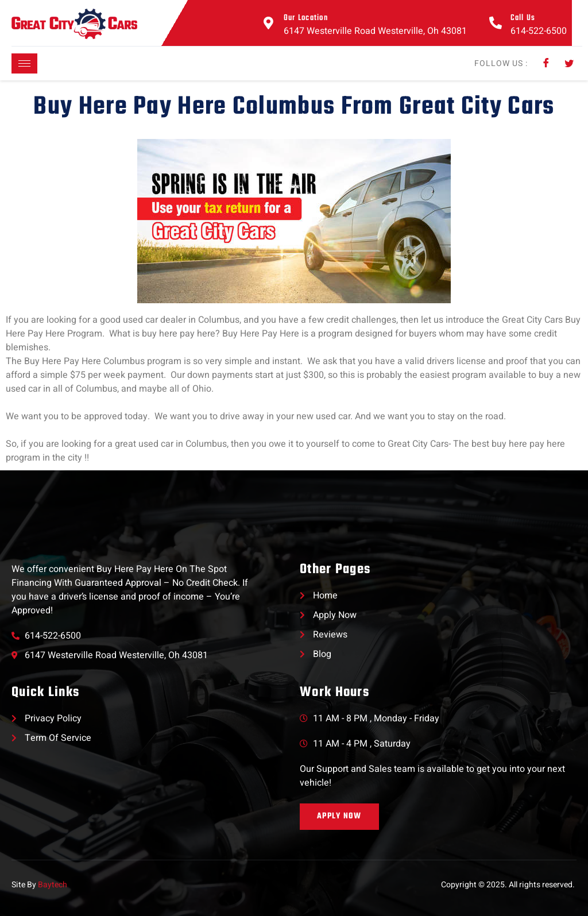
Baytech (53, 885)
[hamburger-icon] (24, 63)
